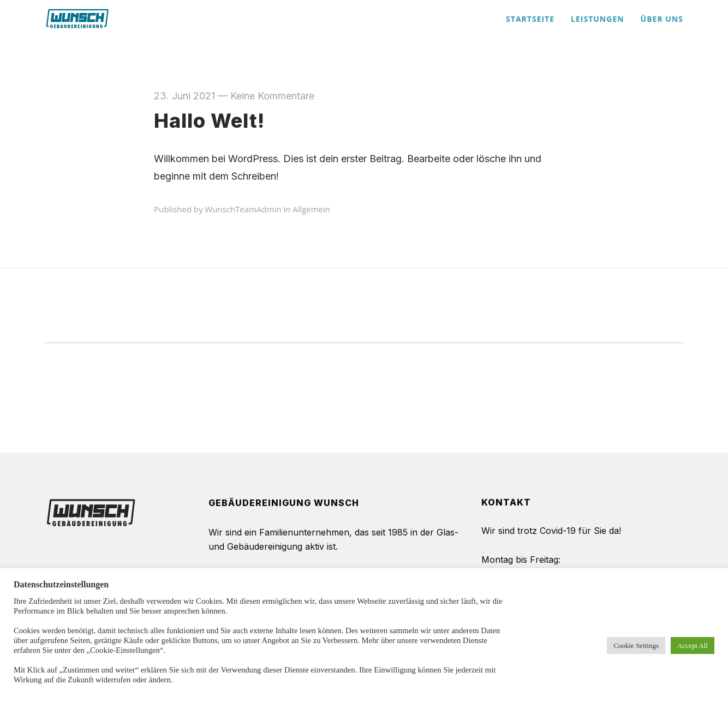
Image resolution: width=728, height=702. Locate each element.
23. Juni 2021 (184, 96)
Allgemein (311, 209)
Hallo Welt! (209, 121)
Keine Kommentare (272, 96)
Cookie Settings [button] (636, 646)
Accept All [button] (693, 646)
